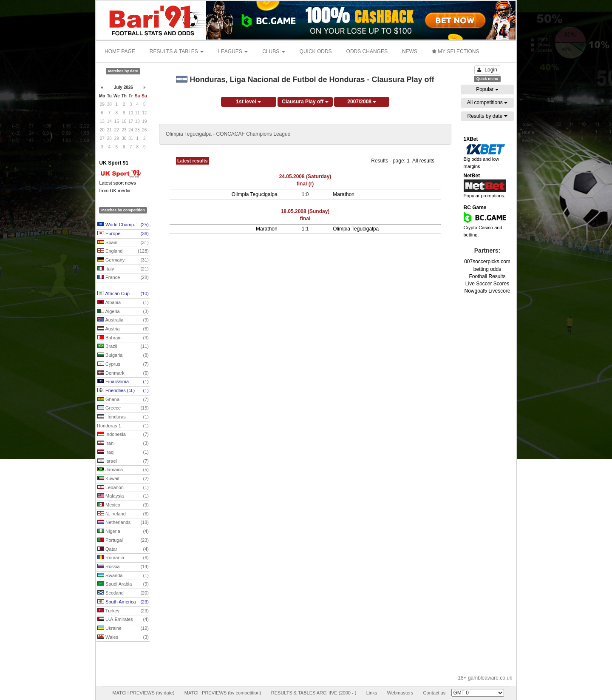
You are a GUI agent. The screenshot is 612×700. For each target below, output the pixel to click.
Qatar (123, 549)
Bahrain (123, 338)
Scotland (123, 593)
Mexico (123, 505)
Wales (123, 637)
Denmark (123, 373)
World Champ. (123, 225)
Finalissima (123, 382)
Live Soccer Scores (487, 284)
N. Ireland (123, 514)
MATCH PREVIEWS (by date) (143, 693)
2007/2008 (362, 102)
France (123, 278)
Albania (123, 303)
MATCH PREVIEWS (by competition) (223, 693)
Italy (123, 269)
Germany (123, 260)
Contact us (435, 693)
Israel (123, 461)
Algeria (123, 312)
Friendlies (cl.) (123, 391)
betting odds (487, 269)
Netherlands (123, 523)
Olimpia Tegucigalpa (255, 194)
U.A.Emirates (123, 620)
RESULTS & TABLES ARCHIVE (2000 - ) (314, 693)
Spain (123, 243)
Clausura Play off (305, 102)
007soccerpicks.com (487, 262)
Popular (487, 89)
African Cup (123, 294)
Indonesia (123, 435)
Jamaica (123, 470)
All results (423, 161)
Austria (123, 329)
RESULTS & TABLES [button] (177, 51)
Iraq (123, 452)
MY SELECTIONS (455, 51)
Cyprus (123, 364)
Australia (123, 320)
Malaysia (123, 496)
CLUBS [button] (273, 51)
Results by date (487, 116)
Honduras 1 (123, 426)
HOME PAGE (120, 51)
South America (123, 602)
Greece (123, 408)
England (123, 251)
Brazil (123, 347)
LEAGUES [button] (233, 51)
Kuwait (123, 479)
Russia (123, 567)
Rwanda (123, 576)
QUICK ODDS (316, 51)
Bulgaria (123, 356)
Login (487, 70)
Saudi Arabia (123, 584)
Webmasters (400, 693)
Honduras (123, 417)
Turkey (123, 611)
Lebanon (123, 488)
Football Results (487, 276)
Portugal (123, 541)
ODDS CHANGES (367, 51)
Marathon (344, 194)
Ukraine (123, 629)
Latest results (193, 161)
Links (372, 693)
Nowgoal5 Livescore (487, 291)
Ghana (123, 400)
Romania (123, 558)
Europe (123, 234)
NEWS (410, 51)
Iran (123, 444)
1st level (248, 102)
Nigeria (123, 532)
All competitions (487, 102)
